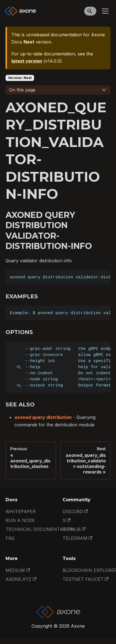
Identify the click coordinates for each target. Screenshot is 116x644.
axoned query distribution (43, 417)
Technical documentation (40, 529)
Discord (75, 511)
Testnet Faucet (86, 579)
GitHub (74, 529)
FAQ (10, 538)
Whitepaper (21, 511)
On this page (22, 90)
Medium (18, 570)
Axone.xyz (21, 579)
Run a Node (20, 520)
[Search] (90, 11)
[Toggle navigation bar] (105, 11)
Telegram (78, 538)
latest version (27, 61)
